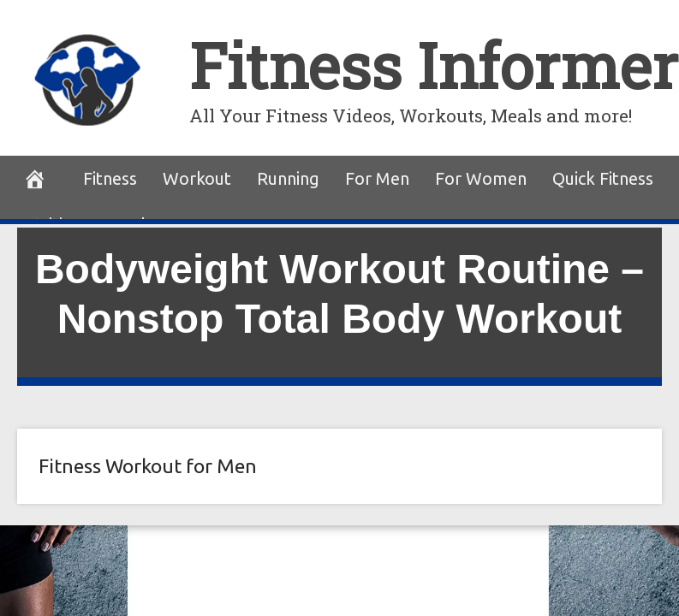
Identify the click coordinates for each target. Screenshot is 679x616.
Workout (197, 178)
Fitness (110, 178)
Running (288, 178)
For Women (481, 178)
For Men (377, 178)
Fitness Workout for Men (148, 466)
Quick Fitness (603, 178)
